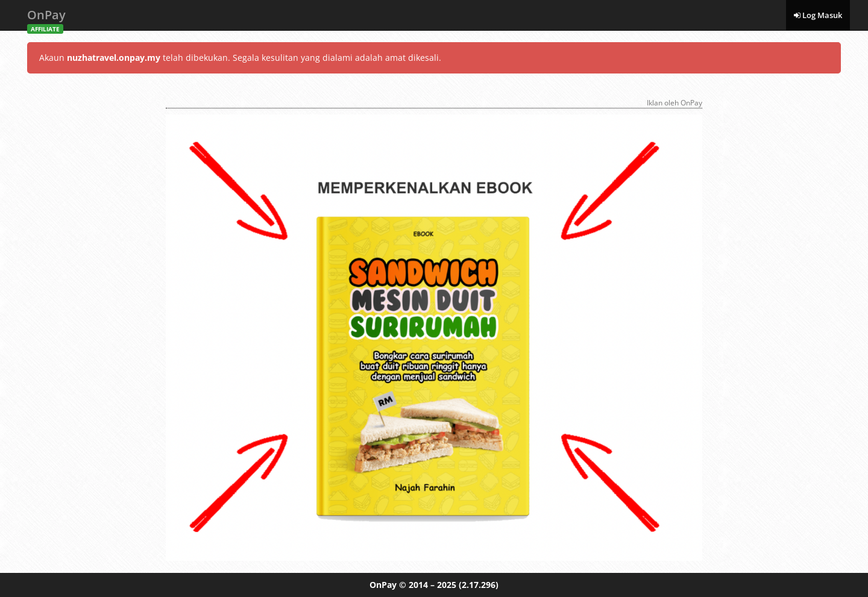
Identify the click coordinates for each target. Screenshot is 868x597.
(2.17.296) (479, 585)
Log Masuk (818, 15)
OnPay (46, 18)
